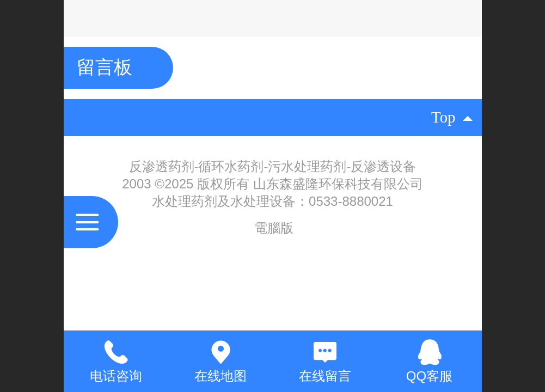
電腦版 (274, 228)
